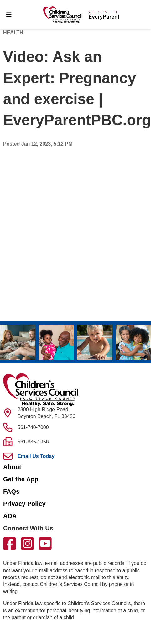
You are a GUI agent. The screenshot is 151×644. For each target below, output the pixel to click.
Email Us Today (36, 456)
